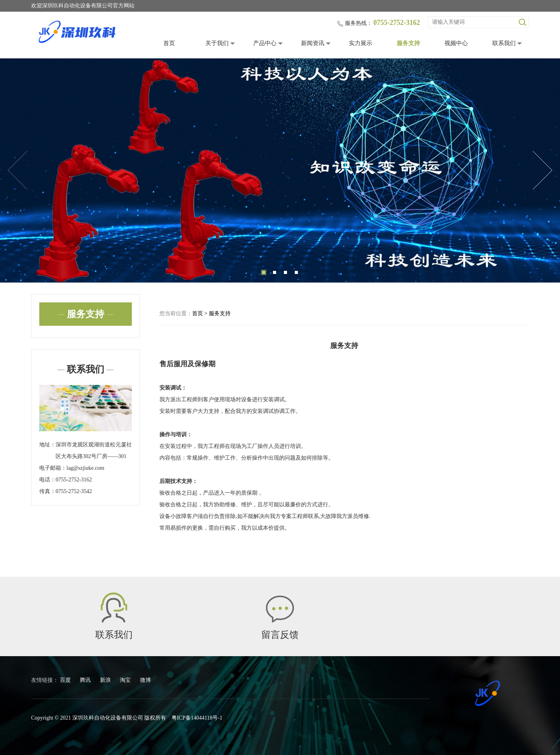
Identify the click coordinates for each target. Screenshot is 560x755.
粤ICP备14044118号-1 (197, 718)
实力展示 (360, 43)
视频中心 (456, 43)
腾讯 (86, 680)
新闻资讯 (313, 43)
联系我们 (504, 43)
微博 (145, 680)
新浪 (106, 680)
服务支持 (408, 43)
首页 (169, 43)
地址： (47, 445)
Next (542, 170)
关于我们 (217, 43)
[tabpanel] (280, 170)
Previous (17, 170)
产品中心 (265, 43)
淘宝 (126, 680)
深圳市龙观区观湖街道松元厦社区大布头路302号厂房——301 (94, 450)
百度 (66, 680)
